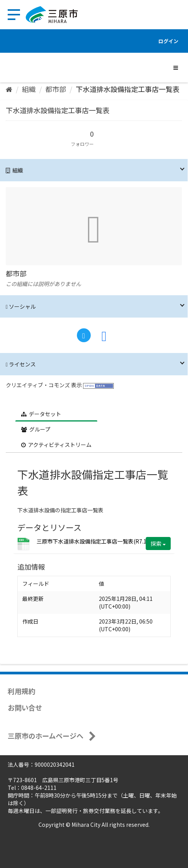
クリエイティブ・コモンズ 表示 (44, 385)
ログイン (168, 41)
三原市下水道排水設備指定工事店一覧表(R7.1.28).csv (101, 541)
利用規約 (22, 691)
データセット (41, 414)
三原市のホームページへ (46, 736)
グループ (36, 429)
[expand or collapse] (176, 67)
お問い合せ (25, 707)
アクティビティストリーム (56, 445)
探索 (158, 544)
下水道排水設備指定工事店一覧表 (128, 89)
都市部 (56, 89)
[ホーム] (9, 89)
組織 (29, 89)
